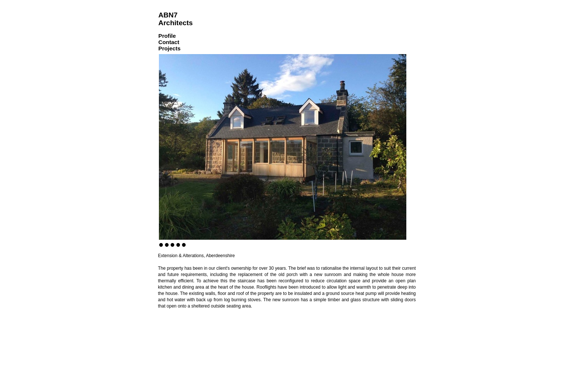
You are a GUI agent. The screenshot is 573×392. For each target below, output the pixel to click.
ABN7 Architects (176, 19)
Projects (170, 48)
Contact (169, 42)
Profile (167, 36)
